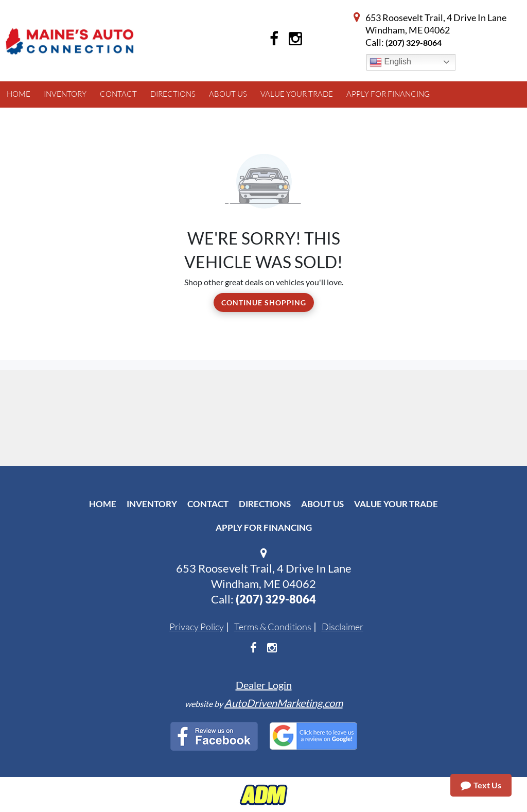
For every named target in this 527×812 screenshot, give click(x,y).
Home (103, 504)
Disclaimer (342, 627)
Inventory (152, 504)
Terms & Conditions (273, 627)
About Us (322, 504)
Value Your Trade (396, 504)
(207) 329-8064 (414, 42)
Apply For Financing (264, 528)
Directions (265, 504)
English (390, 62)
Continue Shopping (264, 303)
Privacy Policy (197, 627)
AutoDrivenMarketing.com (284, 703)
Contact (208, 504)
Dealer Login (264, 685)
